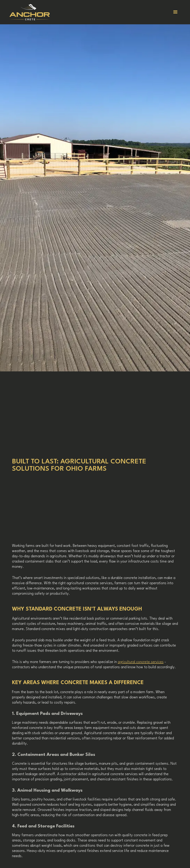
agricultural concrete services (141, 662)
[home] (32, 12)
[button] (175, 12)
